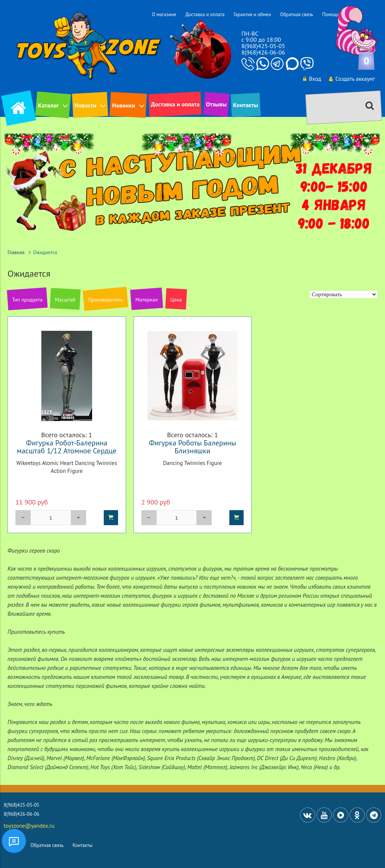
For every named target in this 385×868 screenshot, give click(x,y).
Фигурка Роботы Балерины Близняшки (192, 447)
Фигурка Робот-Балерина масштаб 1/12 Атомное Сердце (67, 447)
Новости (85, 105)
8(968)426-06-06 (263, 52)
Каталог (48, 105)
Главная (16, 252)
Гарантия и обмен (252, 14)
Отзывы (216, 104)
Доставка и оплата (205, 14)
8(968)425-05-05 (263, 46)
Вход (312, 79)
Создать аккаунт (352, 79)
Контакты (246, 105)
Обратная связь (297, 14)
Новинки (124, 105)
